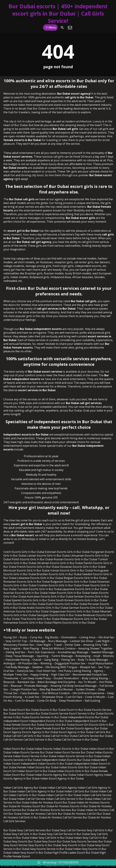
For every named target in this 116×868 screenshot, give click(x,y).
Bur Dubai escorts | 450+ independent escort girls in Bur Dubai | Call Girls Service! (58, 13)
